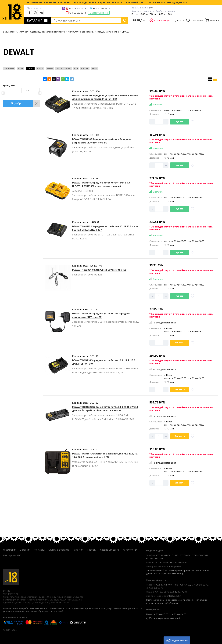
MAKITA (40, 68)
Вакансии (50, 2)
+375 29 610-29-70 (200, 585)
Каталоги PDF (157, 2)
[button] (177, 640)
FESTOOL (85, 68)
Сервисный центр (135, 2)
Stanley (50, 68)
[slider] (3, 93)
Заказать (180, 343)
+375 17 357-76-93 (178, 562)
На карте (64, 603)
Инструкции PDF (177, 2)
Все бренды (9, 68)
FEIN (76, 68)
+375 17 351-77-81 (164, 585)
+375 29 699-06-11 (77, 8)
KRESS (94, 68)
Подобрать (18, 103)
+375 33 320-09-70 (155, 588)
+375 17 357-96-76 (182, 555)
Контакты (64, 2)
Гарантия (104, 2)
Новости (117, 2)
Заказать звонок (99, 13)
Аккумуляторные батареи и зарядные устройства (93, 32)
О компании (34, 2)
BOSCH (21, 68)
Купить (180, 122)
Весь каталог (10, 32)
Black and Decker (63, 68)
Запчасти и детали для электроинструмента (42, 32)
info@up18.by (174, 566)
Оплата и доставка (84, 2)
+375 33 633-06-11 (77, 13)
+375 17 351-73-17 (101, 8)
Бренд (138, 20)
